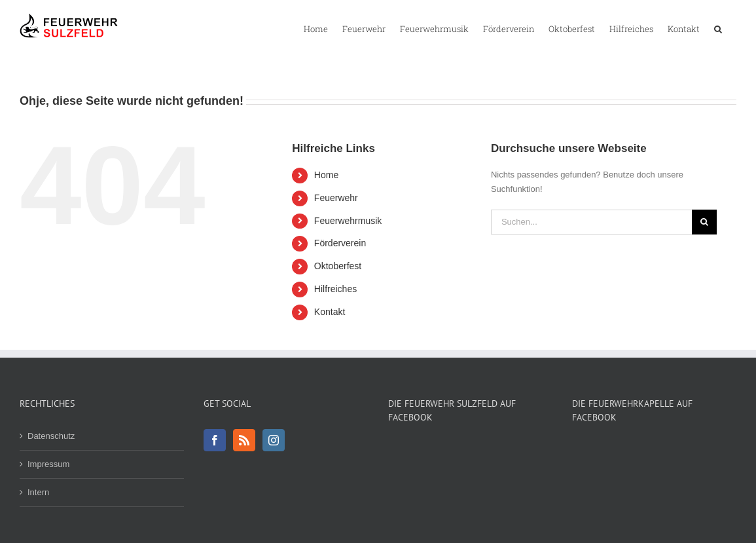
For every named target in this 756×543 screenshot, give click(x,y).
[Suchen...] (591, 222)
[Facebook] (215, 440)
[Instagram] (274, 440)
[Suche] (704, 222)
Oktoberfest (338, 266)
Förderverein (340, 243)
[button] (718, 28)
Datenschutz (51, 436)
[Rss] (244, 440)
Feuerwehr (336, 198)
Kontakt (330, 312)
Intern (38, 492)
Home (326, 175)
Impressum (48, 464)
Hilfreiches (335, 289)
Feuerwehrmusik (348, 221)
